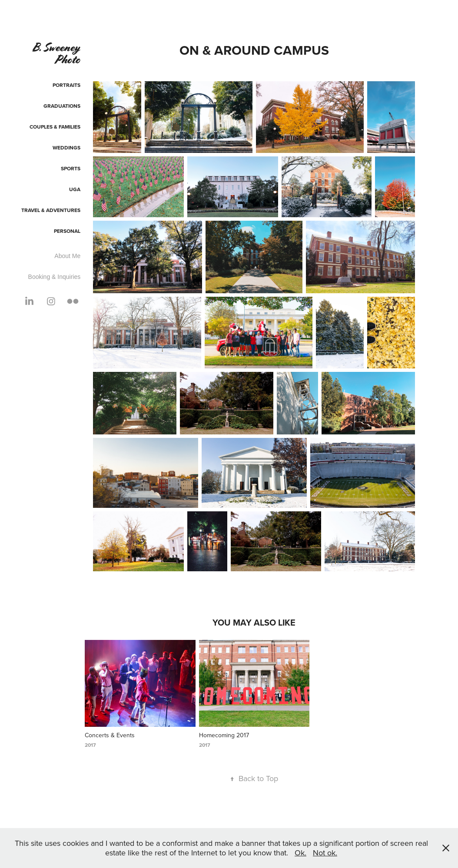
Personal (67, 231)
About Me (67, 256)
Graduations (62, 106)
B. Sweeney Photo (57, 53)
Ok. (300, 853)
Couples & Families (55, 127)
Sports (71, 168)
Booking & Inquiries (55, 277)
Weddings (66, 147)
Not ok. (325, 853)
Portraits (66, 85)
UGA (75, 189)
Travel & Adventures (51, 210)
